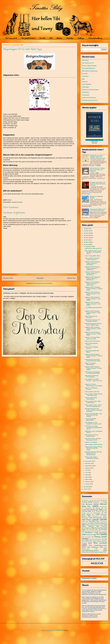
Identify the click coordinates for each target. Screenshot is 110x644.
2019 (86, 245)
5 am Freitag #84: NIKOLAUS (91, 419)
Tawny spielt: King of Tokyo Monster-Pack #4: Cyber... (94, 448)
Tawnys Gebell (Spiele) (89, 66)
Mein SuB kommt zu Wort (95, 525)
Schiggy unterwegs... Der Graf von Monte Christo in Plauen (98, 184)
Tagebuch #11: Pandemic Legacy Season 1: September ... (92, 283)
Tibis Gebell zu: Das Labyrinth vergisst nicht (93, 423)
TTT (98, 534)
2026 (86, 229)
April (87, 477)
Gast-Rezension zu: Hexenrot (91, 317)
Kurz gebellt (93, 520)
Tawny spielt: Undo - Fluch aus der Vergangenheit (93, 406)
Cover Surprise (96, 511)
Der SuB (42, 38)
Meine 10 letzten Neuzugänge (90, 364)
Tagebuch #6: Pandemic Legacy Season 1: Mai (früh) (92, 312)
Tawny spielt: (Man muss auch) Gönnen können (98, 210)
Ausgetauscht (103, 506)
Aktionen (59, 38)
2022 (86, 238)
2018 (86, 487)
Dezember (88, 246)
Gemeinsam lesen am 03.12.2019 (92, 435)
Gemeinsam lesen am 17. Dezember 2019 (93, 320)
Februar (88, 482)
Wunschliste (86, 552)
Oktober (88, 463)
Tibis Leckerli (100, 543)
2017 (86, 489)
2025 (86, 231)
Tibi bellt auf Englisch (95, 539)
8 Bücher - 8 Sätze (100, 502)
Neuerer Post (8, 278)
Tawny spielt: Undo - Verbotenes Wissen (92, 458)
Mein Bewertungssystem (90, 71)
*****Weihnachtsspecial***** (94, 308)
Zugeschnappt (98, 552)
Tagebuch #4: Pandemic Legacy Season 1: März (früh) (93, 334)
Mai (87, 475)
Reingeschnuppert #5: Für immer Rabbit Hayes (93, 324)
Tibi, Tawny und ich (11, 38)
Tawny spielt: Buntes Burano (91, 344)
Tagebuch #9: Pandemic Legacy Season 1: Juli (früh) (92, 294)
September (89, 466)
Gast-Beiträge (86, 84)
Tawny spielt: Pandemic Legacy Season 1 (92, 259)
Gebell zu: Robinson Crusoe (91, 389)
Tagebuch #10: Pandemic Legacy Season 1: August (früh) (94, 289)
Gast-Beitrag (95, 516)
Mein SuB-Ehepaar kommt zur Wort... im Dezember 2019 (93, 252)
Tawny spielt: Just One (92, 392)
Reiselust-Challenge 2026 (96, 197)
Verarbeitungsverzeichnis (90, 100)
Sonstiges (103, 532)
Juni (87, 473)
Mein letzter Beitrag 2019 (93, 248)
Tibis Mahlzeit (93, 547)
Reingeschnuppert (17, 202)
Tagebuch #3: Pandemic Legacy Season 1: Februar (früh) (94, 356)
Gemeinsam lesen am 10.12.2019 (92, 376)
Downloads (86, 95)
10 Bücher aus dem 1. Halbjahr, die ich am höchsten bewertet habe (28, 293)
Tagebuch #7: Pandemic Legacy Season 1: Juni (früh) (93, 304)
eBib (51, 38)
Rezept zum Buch (102, 531)
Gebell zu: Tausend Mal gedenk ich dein (92, 338)
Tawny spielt (101, 537)
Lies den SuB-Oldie (89, 521)
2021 (86, 240)
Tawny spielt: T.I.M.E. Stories (94, 444)
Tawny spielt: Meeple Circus (91, 348)
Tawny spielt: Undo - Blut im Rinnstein (93, 402)
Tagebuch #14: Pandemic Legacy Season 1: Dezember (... (93, 268)
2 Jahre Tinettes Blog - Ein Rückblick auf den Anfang (93, 415)
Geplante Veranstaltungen (90, 90)
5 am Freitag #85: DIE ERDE (92, 351)
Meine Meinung (88, 526)
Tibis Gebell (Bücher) (28, 38)
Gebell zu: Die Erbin (91, 442)
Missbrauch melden (89, 578)
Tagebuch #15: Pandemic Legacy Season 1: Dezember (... (93, 263)
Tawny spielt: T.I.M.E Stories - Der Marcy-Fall (94, 395)
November (89, 461)
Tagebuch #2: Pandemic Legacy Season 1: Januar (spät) (93, 368)
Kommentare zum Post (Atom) (43, 283)
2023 (86, 235)
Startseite (40, 278)
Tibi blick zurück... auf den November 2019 (93, 439)
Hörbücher (85, 76)
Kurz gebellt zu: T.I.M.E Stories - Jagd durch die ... (93, 381)
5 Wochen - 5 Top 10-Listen (91, 500)
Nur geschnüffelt (101, 529)
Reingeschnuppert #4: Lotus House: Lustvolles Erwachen (93, 410)
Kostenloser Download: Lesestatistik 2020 (92, 373)
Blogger (66, 630)
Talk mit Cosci (86, 537)
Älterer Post (71, 278)
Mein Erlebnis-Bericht (99, 523)
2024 (86, 233)
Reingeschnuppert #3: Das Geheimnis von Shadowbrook (93, 453)
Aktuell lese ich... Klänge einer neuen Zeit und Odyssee (97, 170)
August (88, 468)
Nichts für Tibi (87, 529)
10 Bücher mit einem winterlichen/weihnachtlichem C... (94, 427)
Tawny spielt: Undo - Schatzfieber (91, 398)
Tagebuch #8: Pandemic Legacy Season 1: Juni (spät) (93, 299)
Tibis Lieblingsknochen (98, 545)
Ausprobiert (88, 508)
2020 (86, 242)
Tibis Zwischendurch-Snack (94, 550)
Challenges (81, 38)
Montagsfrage (99, 528)
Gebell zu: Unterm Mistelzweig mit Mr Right (94, 385)
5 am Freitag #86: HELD (93, 256)
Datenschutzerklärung (95, 38)
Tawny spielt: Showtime (92, 341)
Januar (87, 484)
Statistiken (70, 38)
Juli (86, 470)
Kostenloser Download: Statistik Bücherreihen (93, 360)
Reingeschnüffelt (90, 531)
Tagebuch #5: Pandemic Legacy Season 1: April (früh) (93, 329)
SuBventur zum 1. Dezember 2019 (94, 432)
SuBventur (89, 535)
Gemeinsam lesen (100, 518)
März (87, 479)
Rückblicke (89, 532)
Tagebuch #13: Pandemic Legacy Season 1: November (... (93, 273)
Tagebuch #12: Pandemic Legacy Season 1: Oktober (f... (93, 278)
